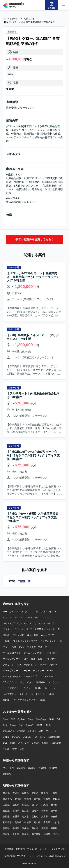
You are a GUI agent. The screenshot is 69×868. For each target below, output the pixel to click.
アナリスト (8, 665)
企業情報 (9, 849)
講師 (43, 700)
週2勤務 (32, 768)
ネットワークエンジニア (38, 617)
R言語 (6, 749)
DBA (26, 659)
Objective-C (9, 731)
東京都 (6, 793)
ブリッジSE (18, 635)
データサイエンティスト (25, 700)
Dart (22, 749)
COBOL (27, 737)
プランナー (51, 659)
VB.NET (32, 731)
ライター (28, 688)
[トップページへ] (14, 5)
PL (59, 629)
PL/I (35, 737)
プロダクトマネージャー (39, 647)
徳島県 (6, 828)
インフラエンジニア (13, 617)
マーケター (54, 682)
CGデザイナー (10, 682)
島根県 (28, 822)
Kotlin (45, 743)
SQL (5, 743)
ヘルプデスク (10, 694)
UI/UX (38, 688)
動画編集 (41, 682)
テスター (7, 629)
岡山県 (37, 822)
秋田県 (56, 799)
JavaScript (41, 719)
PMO (10, 74)
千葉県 (54, 793)
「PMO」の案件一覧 (19, 581)
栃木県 (35, 805)
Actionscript (54, 737)
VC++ (49, 731)
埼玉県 (45, 793)
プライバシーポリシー (38, 849)
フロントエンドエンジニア (43, 611)
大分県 (16, 834)
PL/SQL (16, 737)
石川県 (16, 810)
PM (61, 641)
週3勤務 (42, 768)
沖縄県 (47, 834)
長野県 (45, 810)
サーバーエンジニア (45, 623)
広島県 (47, 822)
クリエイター (27, 682)
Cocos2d (30, 725)
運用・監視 (37, 659)
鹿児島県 (36, 834)
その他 (56, 834)
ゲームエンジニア (24, 629)
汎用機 (6, 635)
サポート (24, 694)
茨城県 (25, 805)
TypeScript (56, 743)
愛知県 (35, 793)
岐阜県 (54, 810)
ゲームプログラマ (12, 653)
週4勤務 (53, 768)
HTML (40, 725)
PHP (13, 719)
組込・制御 (33, 635)
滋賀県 (25, 816)
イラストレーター (12, 676)
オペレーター (51, 688)
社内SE (7, 700)
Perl (21, 725)
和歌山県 (7, 822)
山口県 (56, 822)
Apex (14, 749)
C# (58, 719)
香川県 (16, 828)
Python (21, 719)
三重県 (16, 816)
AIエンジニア (48, 635)
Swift (52, 719)
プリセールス (10, 647)
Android (21, 731)
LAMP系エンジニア (45, 629)
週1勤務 (21, 768)
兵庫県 (45, 816)
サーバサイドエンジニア (15, 611)
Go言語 (36, 743)
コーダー (26, 670)
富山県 (6, 810)
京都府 (35, 816)
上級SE (7, 641)
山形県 (6, 805)
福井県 (25, 810)
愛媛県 (25, 828)
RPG (43, 737)
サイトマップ (58, 849)
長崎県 (54, 828)
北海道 (18, 799)
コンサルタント (48, 641)
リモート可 (8, 768)
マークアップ (30, 676)
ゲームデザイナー (12, 688)
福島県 (16, 805)
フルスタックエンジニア (25, 641)
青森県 (28, 799)
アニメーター (46, 676)
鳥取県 (18, 822)
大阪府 (16, 793)
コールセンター (39, 694)
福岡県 (25, 793)
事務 (52, 694)
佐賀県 (45, 828)
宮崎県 (25, 834)
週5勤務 (7, 774)
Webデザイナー (11, 670)
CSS (48, 725)
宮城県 (47, 799)
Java (5, 719)
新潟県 (54, 805)
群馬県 (45, 805)
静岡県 (6, 816)
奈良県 (54, 816)
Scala (13, 725)
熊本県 (6, 834)
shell (13, 743)
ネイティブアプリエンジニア (17, 623)
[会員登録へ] (51, 5)
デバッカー (52, 653)
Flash (50, 670)
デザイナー (39, 670)
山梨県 (35, 810)
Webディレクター (49, 665)
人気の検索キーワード (15, 855)
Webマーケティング (27, 665)
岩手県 (37, 799)
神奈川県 (7, 799)
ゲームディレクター (33, 653)
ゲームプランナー (12, 659)
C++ (5, 725)
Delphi (6, 737)
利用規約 (20, 849)
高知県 (35, 828)
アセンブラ (23, 743)
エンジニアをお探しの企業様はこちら (47, 855)
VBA (41, 731)
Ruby (30, 719)
